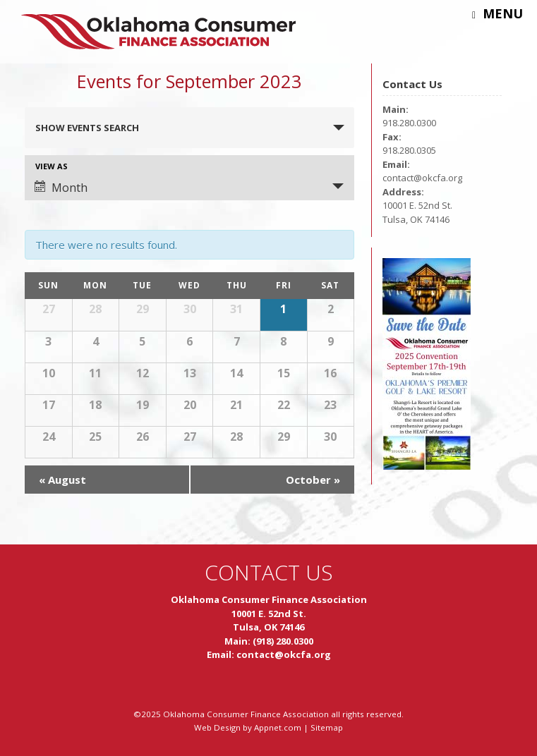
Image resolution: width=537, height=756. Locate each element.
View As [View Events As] (52, 166)
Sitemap (327, 727)
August (62, 480)
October (313, 480)
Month (61, 188)
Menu (497, 13)
